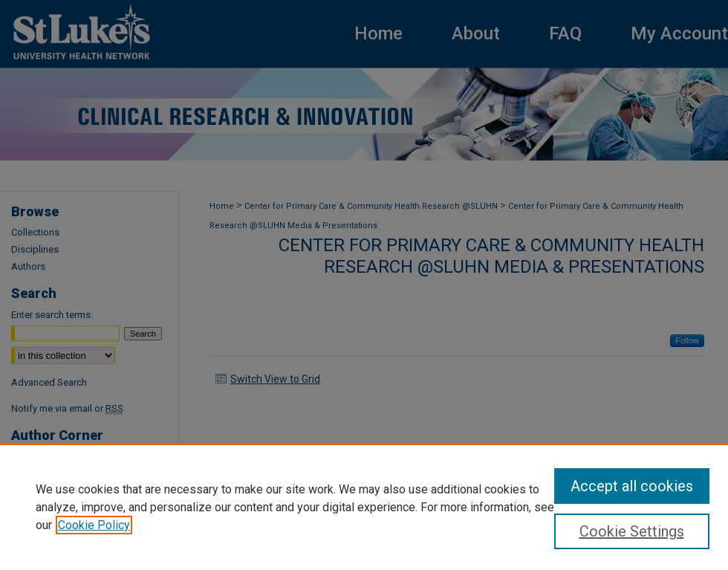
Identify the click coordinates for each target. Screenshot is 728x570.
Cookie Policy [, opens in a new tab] (94, 525)
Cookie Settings (632, 531)
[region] (364, 507)
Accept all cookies (632, 486)
